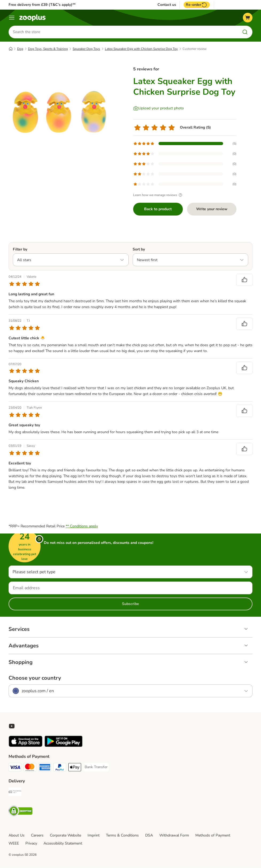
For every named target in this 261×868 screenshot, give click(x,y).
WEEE (14, 844)
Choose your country (35, 678)
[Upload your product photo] (159, 108)
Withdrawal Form (174, 836)
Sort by (139, 249)
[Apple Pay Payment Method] (75, 768)
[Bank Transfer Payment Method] (96, 767)
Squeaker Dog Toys (86, 49)
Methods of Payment (213, 836)
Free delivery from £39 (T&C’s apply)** (42, 5)
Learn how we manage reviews (158, 195)
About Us (17, 836)
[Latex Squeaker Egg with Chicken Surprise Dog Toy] (59, 111)
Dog (20, 49)
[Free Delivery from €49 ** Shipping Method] (15, 793)
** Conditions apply (82, 526)
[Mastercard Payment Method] (30, 768)
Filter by (20, 249)
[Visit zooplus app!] (25, 746)
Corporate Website (66, 836)
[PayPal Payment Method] (60, 768)
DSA (149, 836)
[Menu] (12, 18)
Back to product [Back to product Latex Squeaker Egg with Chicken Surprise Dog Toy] (158, 209)
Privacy (31, 844)
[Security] (21, 812)
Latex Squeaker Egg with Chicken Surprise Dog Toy (141, 49)
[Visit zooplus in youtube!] (12, 726)
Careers (37, 836)
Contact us (167, 5)
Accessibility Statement (63, 844)
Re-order (197, 5)
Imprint (94, 836)
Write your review (212, 209)
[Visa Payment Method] (15, 768)
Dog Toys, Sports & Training (48, 49)
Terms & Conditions (122, 836)
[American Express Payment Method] (45, 768)
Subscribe (130, 604)
